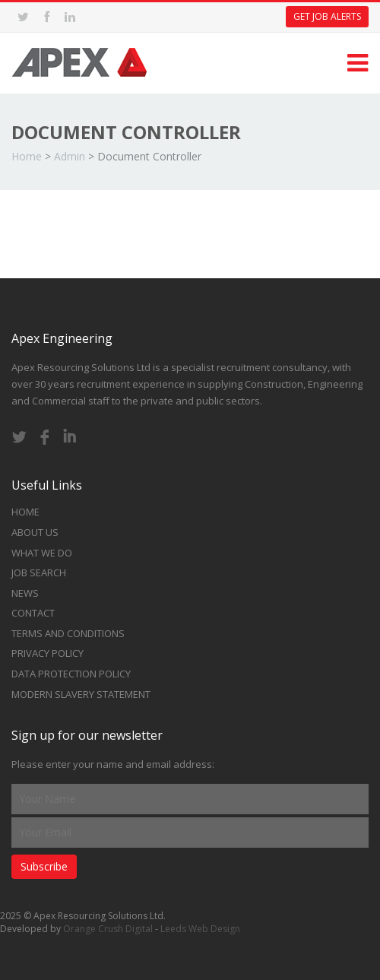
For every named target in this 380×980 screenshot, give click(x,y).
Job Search (39, 572)
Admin (70, 156)
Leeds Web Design (200, 929)
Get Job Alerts (327, 16)
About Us (35, 532)
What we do (42, 553)
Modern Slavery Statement (81, 694)
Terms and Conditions (68, 633)
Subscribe (44, 866)
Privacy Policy (47, 653)
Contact (33, 613)
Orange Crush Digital (108, 929)
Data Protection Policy (71, 674)
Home (27, 156)
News (25, 593)
